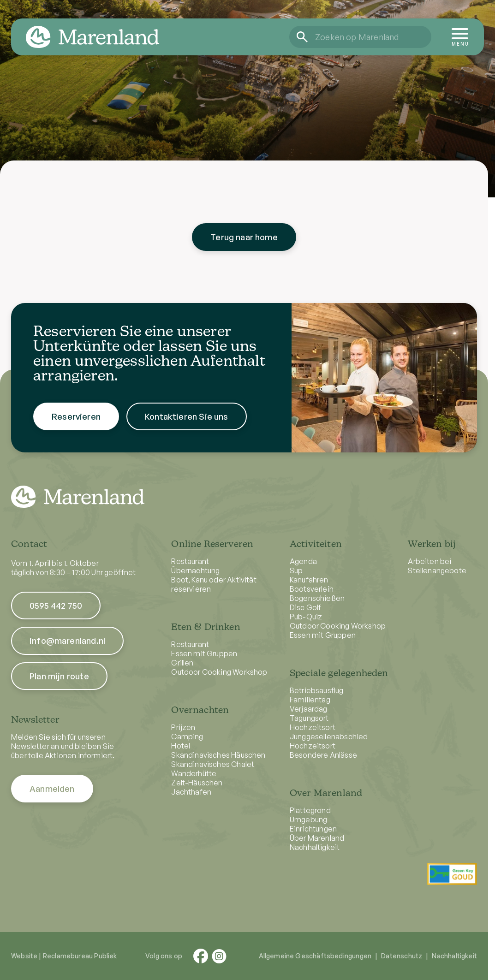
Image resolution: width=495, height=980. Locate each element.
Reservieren (76, 426)
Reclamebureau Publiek (80, 956)
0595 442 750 (56, 606)
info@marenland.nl (67, 641)
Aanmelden (52, 789)
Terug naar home (244, 237)
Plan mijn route (59, 676)
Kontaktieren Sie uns (187, 426)
